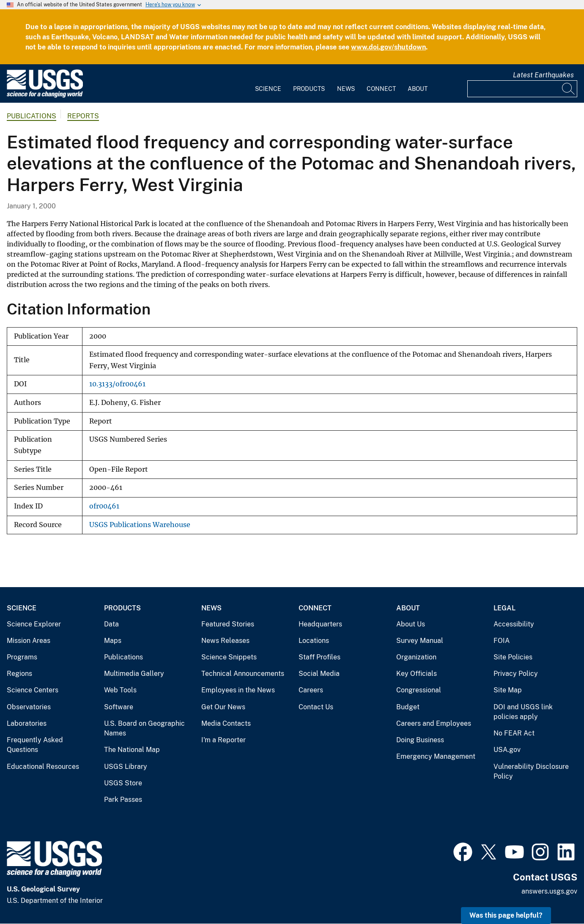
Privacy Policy (516, 674)
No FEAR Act (514, 733)
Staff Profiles (319, 657)
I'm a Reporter (223, 740)
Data (111, 624)
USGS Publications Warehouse (140, 525)
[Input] (522, 89)
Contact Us (316, 707)
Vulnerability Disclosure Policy (531, 772)
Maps (113, 641)
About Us (411, 624)
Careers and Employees (434, 723)
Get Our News (223, 707)
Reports (83, 116)
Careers (311, 690)
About (418, 89)
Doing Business (420, 740)
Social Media (319, 674)
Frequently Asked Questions (35, 745)
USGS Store (123, 783)
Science (268, 89)
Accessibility (514, 624)
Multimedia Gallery (134, 674)
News (346, 89)
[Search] (569, 89)
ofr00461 (104, 506)
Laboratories (27, 723)
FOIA (502, 641)
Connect (381, 89)
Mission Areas (29, 641)
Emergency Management (436, 756)
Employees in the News (238, 690)
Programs (22, 657)
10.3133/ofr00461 (117, 384)
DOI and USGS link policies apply (523, 712)
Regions (19, 674)
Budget (408, 707)
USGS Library (126, 767)
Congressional (419, 690)
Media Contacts (226, 723)
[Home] (45, 96)
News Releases (225, 641)
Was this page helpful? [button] (506, 915)
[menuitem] (268, 84)
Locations (314, 641)
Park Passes (123, 800)
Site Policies (513, 657)
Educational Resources (43, 767)
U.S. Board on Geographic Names (144, 729)
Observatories (29, 707)
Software (119, 707)
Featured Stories (228, 624)
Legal (504, 608)
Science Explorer (34, 624)
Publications (32, 116)
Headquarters (320, 624)
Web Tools (120, 690)
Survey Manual (420, 641)
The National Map (132, 750)
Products (309, 89)
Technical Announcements (243, 674)
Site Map (508, 690)
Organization (416, 657)
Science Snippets (229, 657)
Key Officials (417, 674)
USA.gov (507, 750)
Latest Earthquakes (543, 75)
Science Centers (33, 690)
